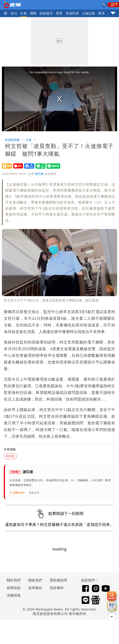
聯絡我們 (35, 580)
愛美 (102, 13)
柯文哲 (10, 456)
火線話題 (89, 13)
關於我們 (14, 580)
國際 (33, 13)
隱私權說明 (57, 580)
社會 (24, 13)
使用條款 (35, 588)
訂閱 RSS (17, 493)
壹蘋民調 (72, 13)
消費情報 (14, 595)
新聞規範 (14, 588)
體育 (59, 13)
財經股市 (46, 13)
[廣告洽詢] (112, 606)
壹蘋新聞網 (12, 140)
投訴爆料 (57, 588)
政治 (14, 13)
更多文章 (34, 493)
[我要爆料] (112, 596)
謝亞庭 (39, 174)
